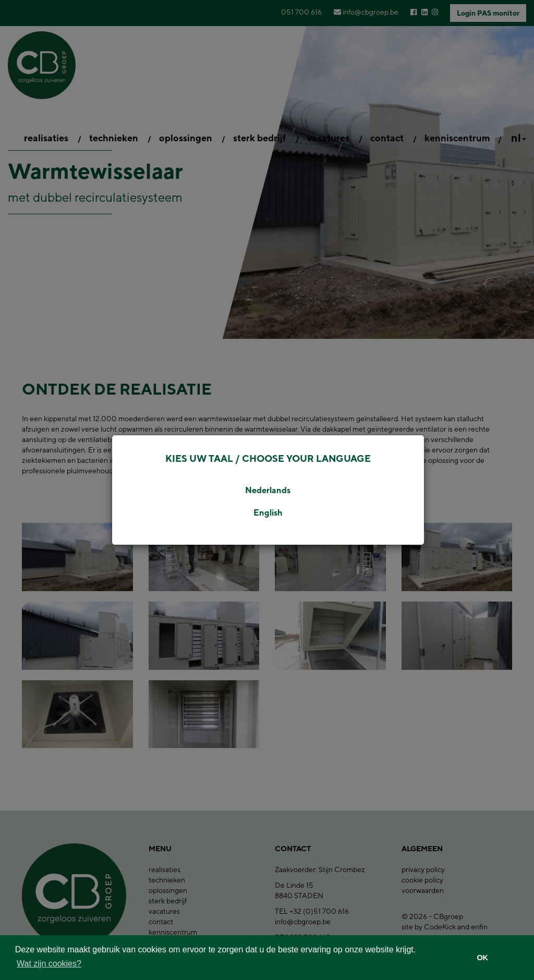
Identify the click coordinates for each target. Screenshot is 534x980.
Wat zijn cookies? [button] (49, 964)
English (268, 513)
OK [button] (482, 958)
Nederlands (268, 490)
